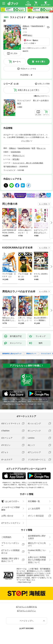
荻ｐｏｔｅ (41, 148)
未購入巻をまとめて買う (29, 90)
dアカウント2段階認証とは (10, 552)
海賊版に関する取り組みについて (10, 560)
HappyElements (37, 26)
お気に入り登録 (44, 84)
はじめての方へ (10, 501)
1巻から (37, 96)
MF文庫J (16, 159)
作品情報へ (25, 75)
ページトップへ (27, 621)
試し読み (14, 53)
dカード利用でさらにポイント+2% (34, 48)
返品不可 (25, 51)
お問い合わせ (7, 516)
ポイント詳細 (29, 43)
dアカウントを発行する (27, 607)
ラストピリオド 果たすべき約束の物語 (33, 102)
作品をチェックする (28, 69)
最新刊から (45, 96)
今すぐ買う (40, 62)
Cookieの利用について (37, 552)
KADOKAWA (16, 152)
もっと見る (43, 204)
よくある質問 (34, 509)
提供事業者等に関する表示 (37, 537)
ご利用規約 (6, 537)
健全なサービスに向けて (37, 544)
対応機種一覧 (34, 501)
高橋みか (26, 26)
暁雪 (33, 148)
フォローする (48, 27)
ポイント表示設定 (36, 516)
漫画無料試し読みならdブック (12, 354)
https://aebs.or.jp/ (25, 582)
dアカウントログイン (11, 523)
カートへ (17, 62)
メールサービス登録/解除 (11, 509)
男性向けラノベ (19, 156)
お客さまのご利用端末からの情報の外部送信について (37, 560)
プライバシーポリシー (10, 544)
